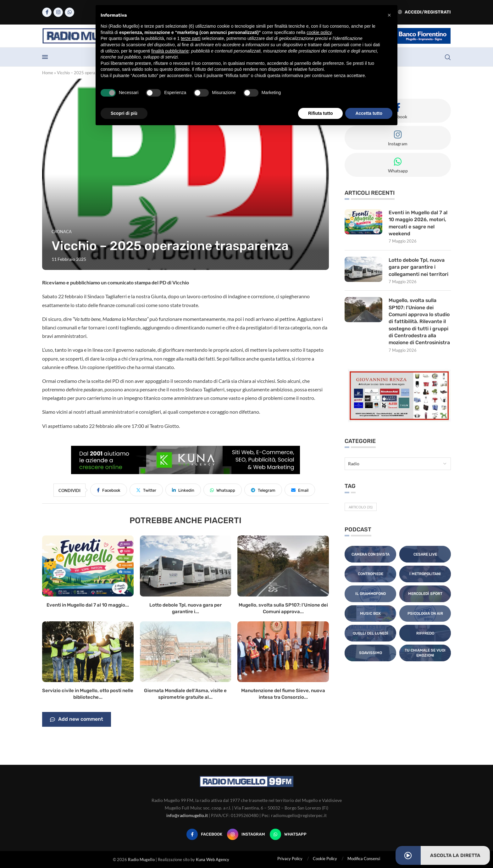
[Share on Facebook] (109, 490)
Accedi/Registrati (424, 12)
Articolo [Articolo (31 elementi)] (361, 507)
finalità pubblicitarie (170, 51)
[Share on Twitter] (146, 490)
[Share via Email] (300, 490)
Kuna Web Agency (213, 860)
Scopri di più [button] (124, 113)
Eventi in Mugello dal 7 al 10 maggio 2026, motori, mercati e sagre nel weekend (418, 223)
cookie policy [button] (319, 32)
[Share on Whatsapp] (223, 490)
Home (48, 73)
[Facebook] (47, 12)
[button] (389, 15)
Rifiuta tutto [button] (321, 113)
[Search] (448, 57)
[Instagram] (58, 12)
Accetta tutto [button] (369, 113)
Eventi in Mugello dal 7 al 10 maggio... (88, 605)
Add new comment (77, 720)
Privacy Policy (290, 859)
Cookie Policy (325, 859)
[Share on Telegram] (263, 490)
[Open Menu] (45, 57)
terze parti (191, 38)
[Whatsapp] (69, 12)
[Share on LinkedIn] (183, 490)
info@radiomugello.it (187, 815)
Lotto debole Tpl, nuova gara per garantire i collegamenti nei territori (418, 267)
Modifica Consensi (364, 859)
